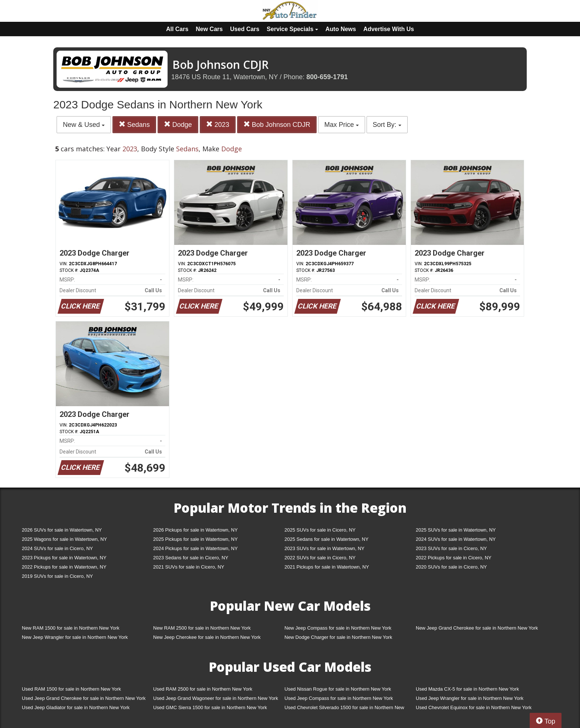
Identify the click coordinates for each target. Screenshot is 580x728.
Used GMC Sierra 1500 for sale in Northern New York (210, 707)
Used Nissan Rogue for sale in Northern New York (338, 689)
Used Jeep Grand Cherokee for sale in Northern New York (84, 698)
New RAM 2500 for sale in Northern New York (202, 628)
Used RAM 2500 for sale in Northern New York (203, 689)
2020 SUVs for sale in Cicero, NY (451, 567)
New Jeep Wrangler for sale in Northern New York (75, 637)
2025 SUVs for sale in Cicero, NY (320, 530)
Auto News (341, 29)
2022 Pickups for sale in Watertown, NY (64, 567)
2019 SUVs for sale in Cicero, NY (57, 576)
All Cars (177, 29)
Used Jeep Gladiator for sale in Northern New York (76, 707)
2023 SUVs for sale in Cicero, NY (451, 548)
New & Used (84, 125)
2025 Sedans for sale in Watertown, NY (326, 539)
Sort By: (387, 125)
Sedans (134, 124)
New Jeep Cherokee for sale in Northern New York (207, 637)
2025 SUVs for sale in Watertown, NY (456, 530)
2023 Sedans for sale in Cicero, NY (191, 558)
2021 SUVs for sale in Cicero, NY (189, 567)
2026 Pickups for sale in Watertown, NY (195, 530)
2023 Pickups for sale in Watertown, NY (64, 558)
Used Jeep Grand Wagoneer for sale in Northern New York (216, 698)
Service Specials (292, 29)
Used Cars (245, 29)
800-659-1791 (327, 77)
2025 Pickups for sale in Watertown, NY (195, 539)
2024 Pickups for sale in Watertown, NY (195, 548)
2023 (218, 124)
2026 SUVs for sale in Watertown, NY (62, 530)
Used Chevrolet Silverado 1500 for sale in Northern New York (344, 709)
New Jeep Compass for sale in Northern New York (338, 628)
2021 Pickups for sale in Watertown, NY (327, 567)
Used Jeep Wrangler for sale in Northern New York (470, 698)
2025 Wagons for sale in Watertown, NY (64, 539)
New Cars (209, 29)
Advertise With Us (389, 29)
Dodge (178, 124)
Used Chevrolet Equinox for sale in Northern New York (474, 707)
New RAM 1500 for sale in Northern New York (71, 628)
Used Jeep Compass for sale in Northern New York (339, 698)
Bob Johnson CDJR (277, 124)
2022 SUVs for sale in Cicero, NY (320, 558)
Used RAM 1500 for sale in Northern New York (71, 689)
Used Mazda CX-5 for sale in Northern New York (467, 689)
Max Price (342, 125)
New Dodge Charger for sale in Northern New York (338, 637)
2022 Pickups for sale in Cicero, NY (453, 558)
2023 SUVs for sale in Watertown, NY (324, 548)
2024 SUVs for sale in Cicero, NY (57, 548)
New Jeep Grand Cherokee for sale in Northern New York (477, 628)
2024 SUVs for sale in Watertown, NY (456, 539)
